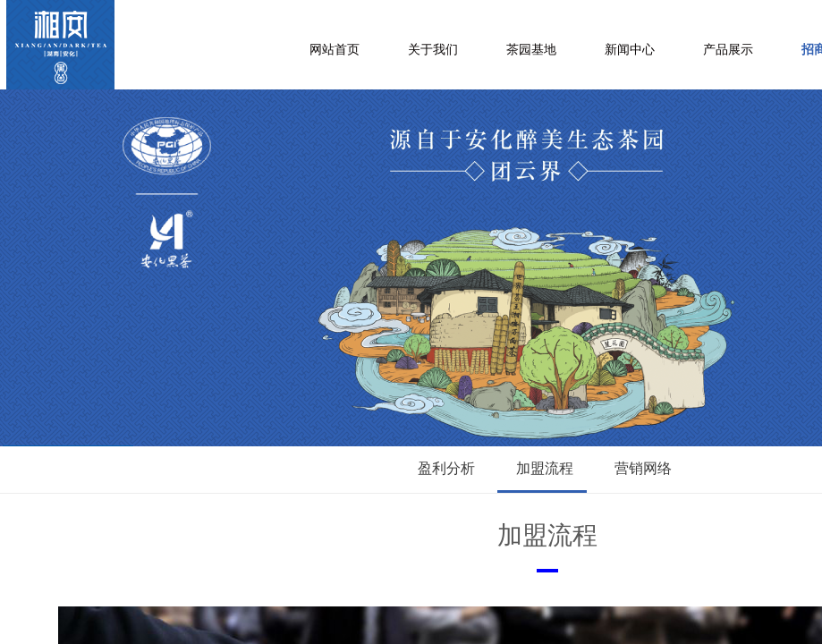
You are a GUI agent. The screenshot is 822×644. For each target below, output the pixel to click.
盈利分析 (446, 468)
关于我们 (433, 50)
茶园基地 (531, 50)
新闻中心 (630, 50)
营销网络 (643, 468)
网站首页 (335, 50)
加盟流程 (545, 468)
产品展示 (728, 50)
